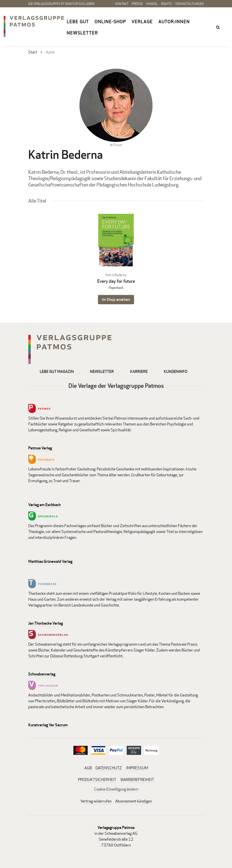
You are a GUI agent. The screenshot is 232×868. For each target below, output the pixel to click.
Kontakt (122, 4)
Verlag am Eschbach (44, 505)
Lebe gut (78, 22)
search (218, 27)
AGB (88, 768)
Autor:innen (174, 22)
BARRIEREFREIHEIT (137, 780)
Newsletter (82, 33)
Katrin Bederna (116, 275)
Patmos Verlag (40, 448)
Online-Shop (110, 22)
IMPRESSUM (137, 768)
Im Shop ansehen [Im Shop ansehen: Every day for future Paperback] (116, 299)
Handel (152, 4)
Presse (137, 4)
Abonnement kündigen (134, 801)
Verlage (142, 22)
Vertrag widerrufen (96, 801)
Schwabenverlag (42, 674)
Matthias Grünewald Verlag (50, 561)
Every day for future (116, 281)
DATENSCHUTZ (109, 768)
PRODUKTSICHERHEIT (97, 780)
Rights (166, 4)
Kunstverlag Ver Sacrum (48, 725)
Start (33, 52)
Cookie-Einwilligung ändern (116, 789)
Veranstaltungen (189, 4)
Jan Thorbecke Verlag (46, 623)
